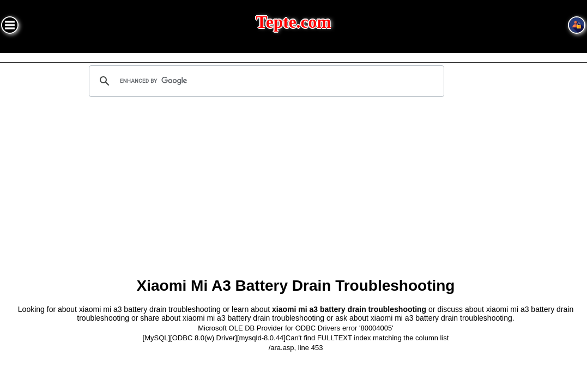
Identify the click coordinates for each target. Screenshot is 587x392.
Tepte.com (294, 22)
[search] (265, 81)
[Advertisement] (296, 191)
